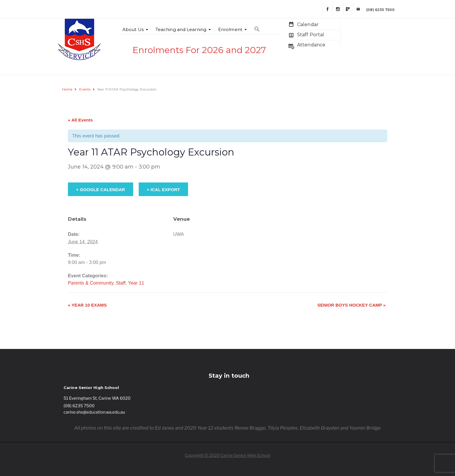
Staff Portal (311, 35)
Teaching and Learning (181, 29)
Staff (121, 283)
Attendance (311, 45)
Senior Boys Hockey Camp (352, 305)
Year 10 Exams (87, 305)
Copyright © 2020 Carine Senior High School (228, 455)
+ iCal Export (164, 190)
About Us (133, 29)
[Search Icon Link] (257, 26)
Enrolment (230, 29)
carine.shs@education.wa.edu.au (94, 412)
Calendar (308, 25)
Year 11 (136, 283)
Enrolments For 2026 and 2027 (199, 50)
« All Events (80, 120)
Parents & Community (91, 283)
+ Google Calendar (101, 190)
